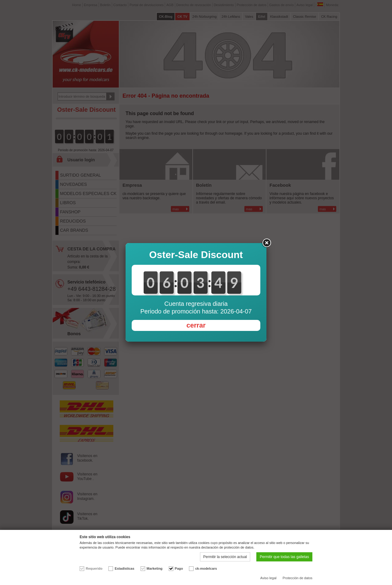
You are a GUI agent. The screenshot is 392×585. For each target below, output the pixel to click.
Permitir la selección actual (225, 557)
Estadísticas (124, 568)
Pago (179, 568)
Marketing (155, 568)
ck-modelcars (206, 568)
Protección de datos (298, 578)
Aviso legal (268, 578)
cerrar (196, 325)
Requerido (94, 568)
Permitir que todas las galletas (284, 557)
